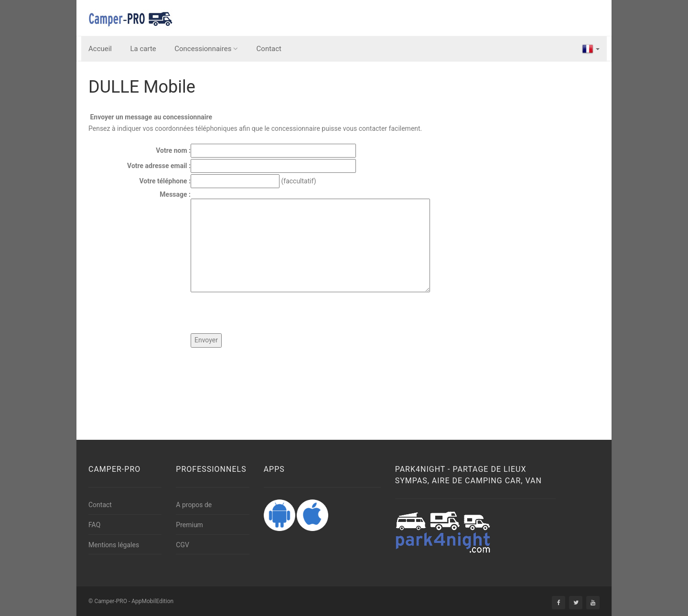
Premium (189, 525)
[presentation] (263, 315)
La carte (143, 49)
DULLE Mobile (142, 87)
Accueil (100, 49)
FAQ (94, 525)
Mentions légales (114, 545)
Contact (269, 49)
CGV (183, 545)
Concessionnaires (206, 49)
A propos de (194, 505)
